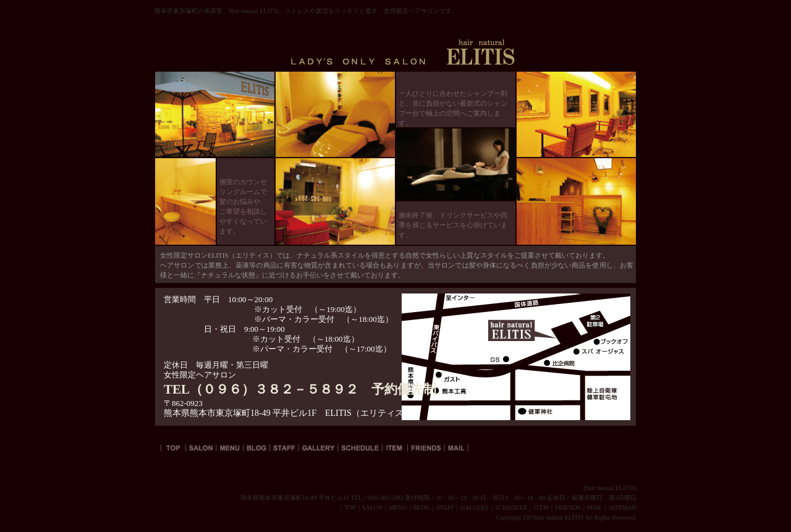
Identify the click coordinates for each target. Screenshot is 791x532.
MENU (398, 508)
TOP (350, 508)
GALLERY (475, 508)
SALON (372, 508)
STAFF (445, 508)
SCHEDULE (511, 508)
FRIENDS (568, 508)
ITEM (541, 508)
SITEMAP (622, 508)
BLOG (422, 508)
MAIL (595, 508)
